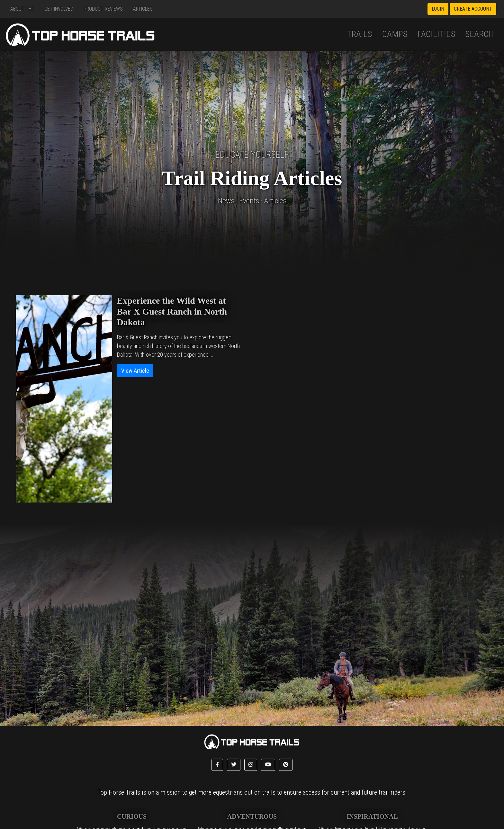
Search (479, 34)
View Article (135, 371)
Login (438, 9)
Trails (359, 34)
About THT (22, 9)
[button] (217, 765)
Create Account (473, 9)
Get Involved (59, 9)
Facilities (436, 34)
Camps (395, 34)
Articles (143, 9)
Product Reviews (103, 9)
